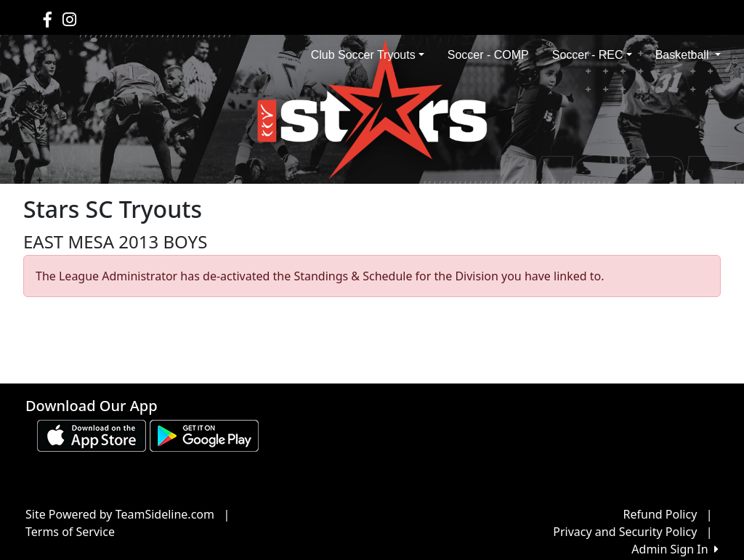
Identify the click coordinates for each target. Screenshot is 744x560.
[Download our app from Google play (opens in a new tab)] (204, 434)
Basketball (688, 55)
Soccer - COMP (488, 55)
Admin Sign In (675, 549)
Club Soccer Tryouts (368, 55)
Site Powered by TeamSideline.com (120, 514)
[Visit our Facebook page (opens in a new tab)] (48, 19)
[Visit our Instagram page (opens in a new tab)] (69, 19)
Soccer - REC (592, 55)
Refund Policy (660, 514)
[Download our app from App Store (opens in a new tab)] (92, 434)
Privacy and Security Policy (625, 532)
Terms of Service (70, 532)
